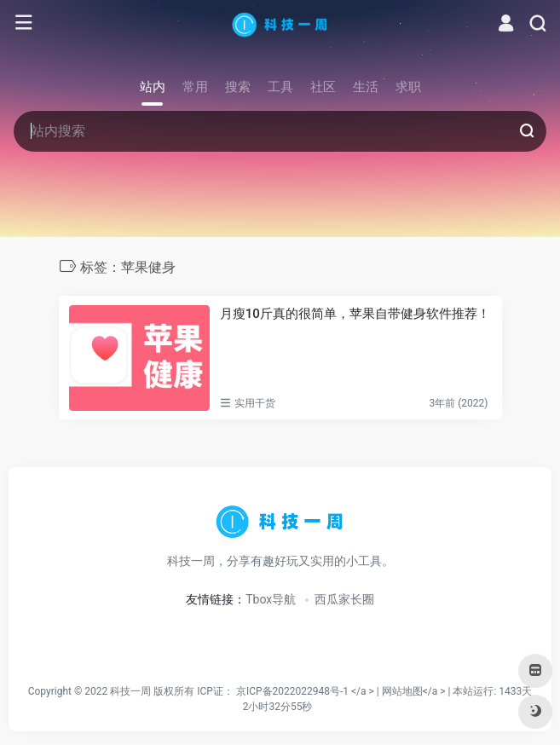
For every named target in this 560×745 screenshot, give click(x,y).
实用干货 (255, 403)
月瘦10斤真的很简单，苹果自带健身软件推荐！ (355, 314)
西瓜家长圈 (344, 599)
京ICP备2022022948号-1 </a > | (309, 691)
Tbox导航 (271, 599)
